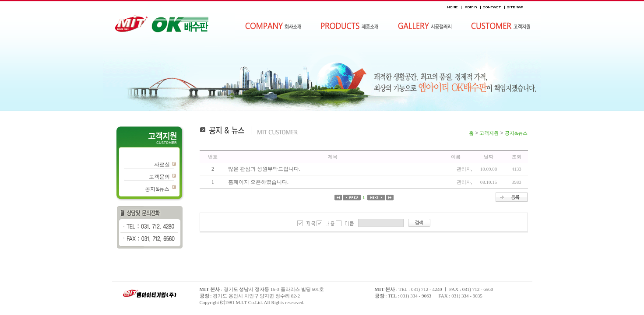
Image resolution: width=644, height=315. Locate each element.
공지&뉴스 (157, 189)
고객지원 (489, 133)
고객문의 (159, 177)
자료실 (162, 164)
